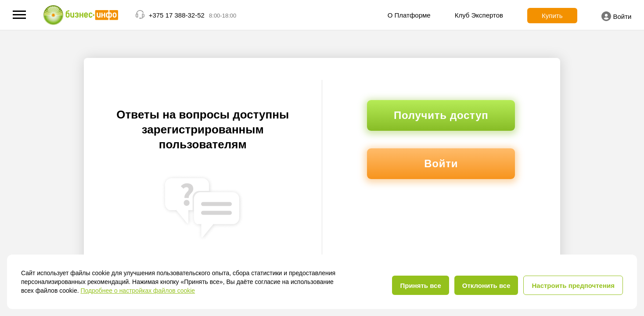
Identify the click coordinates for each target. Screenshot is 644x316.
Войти (617, 16)
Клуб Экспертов (479, 15)
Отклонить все (486, 285)
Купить (552, 16)
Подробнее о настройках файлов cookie (138, 291)
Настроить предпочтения (573, 285)
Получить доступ (441, 115)
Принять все (420, 285)
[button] (19, 15)
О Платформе (409, 15)
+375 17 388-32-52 (177, 15)
